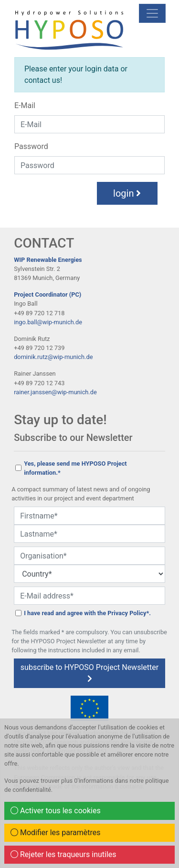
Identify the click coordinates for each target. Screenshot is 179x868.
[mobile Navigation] (152, 13)
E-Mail (25, 105)
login (127, 193)
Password (31, 146)
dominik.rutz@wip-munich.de (53, 357)
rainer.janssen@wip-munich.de (55, 392)
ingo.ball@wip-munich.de (48, 322)
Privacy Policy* (128, 613)
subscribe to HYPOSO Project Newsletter (89, 673)
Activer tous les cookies (56, 811)
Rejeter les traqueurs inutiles (63, 854)
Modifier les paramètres (56, 833)
